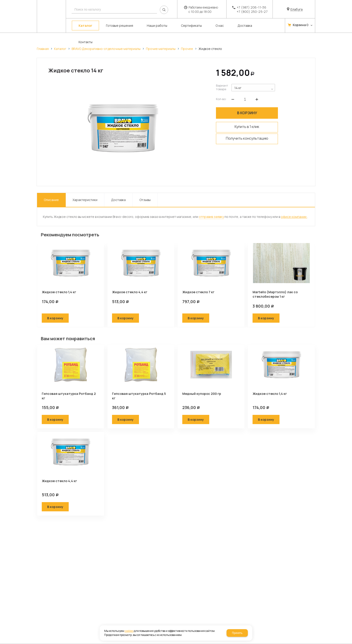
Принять (237, 633)
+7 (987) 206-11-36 (251, 7)
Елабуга (297, 10)
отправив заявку (211, 217)
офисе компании (294, 217)
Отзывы (145, 200)
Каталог (60, 49)
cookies (129, 631)
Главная (43, 49)
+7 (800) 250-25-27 (252, 12)
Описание (51, 200)
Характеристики (85, 200)
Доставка (118, 200)
